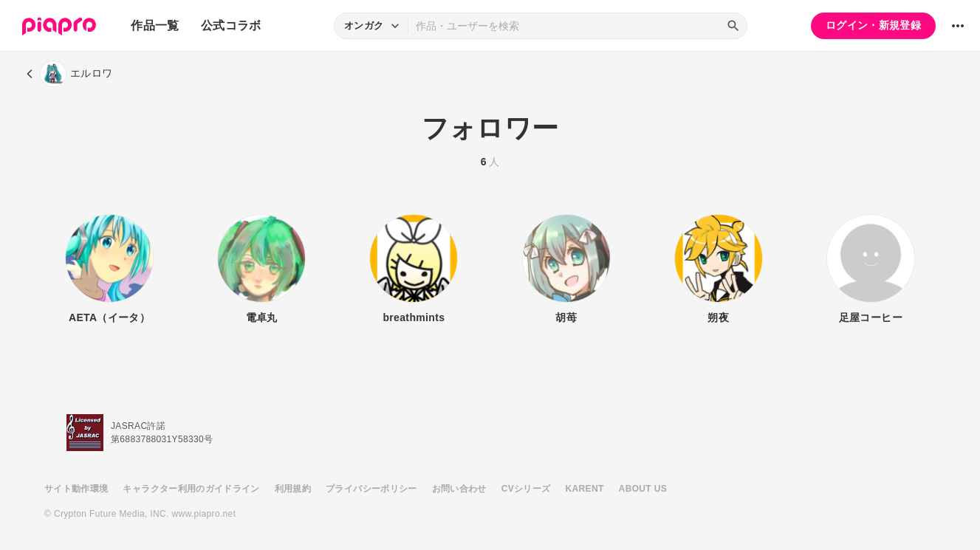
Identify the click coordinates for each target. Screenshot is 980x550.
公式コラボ (231, 25)
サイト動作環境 (76, 489)
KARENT (585, 489)
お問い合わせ (459, 489)
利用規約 (293, 489)
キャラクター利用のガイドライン (191, 489)
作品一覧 (155, 25)
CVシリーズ (526, 489)
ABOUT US (643, 489)
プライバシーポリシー (371, 489)
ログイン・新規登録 (873, 25)
